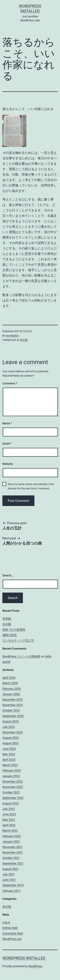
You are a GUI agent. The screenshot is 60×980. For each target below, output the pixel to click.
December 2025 (13, 700)
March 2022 (10, 831)
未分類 (24, 340)
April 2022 (9, 825)
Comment (10, 383)
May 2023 (9, 754)
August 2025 (11, 721)
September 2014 (13, 885)
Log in (6, 922)
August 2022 (11, 803)
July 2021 (9, 874)
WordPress (35, 966)
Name (7, 423)
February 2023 (12, 770)
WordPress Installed (24, 958)
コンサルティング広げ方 (18, 640)
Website (8, 464)
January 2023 (11, 776)
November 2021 (13, 852)
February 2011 (12, 891)
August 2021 (11, 869)
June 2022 (9, 814)
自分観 (7, 624)
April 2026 (9, 678)
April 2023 (9, 760)
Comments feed (13, 933)
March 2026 (10, 683)
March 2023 (10, 765)
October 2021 (11, 858)
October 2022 (11, 792)
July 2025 (9, 727)
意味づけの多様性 (14, 630)
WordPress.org (12, 939)
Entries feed (10, 928)
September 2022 (13, 798)
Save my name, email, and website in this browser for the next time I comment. (31, 486)
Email (7, 444)
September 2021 (13, 863)
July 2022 (9, 809)
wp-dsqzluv (12, 336)
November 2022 (13, 787)
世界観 (7, 619)
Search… (8, 575)
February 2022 (12, 836)
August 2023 (11, 743)
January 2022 (11, 842)
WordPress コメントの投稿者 (21, 656)
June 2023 (9, 749)
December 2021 (13, 847)
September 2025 (13, 716)
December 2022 (13, 781)
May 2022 (9, 820)
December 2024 (13, 732)
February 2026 (12, 689)
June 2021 (9, 880)
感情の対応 (10, 635)
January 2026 (11, 694)
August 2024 (11, 738)
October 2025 (11, 710)
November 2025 (13, 705)
